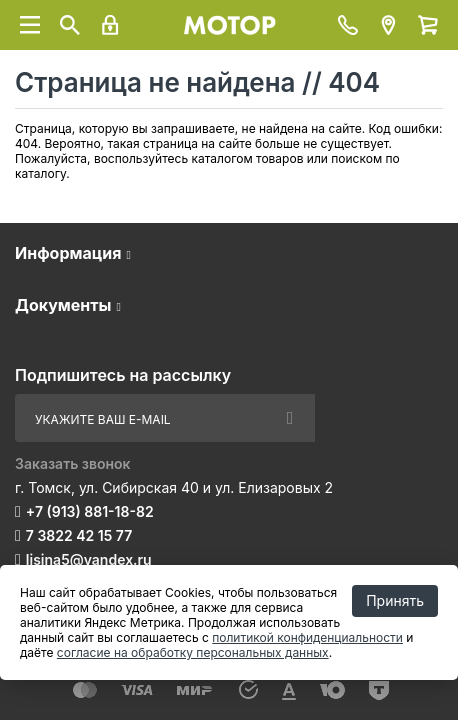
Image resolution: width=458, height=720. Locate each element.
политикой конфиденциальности (307, 637)
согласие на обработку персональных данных (193, 652)
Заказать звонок (73, 463)
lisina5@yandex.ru (89, 559)
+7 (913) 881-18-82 (90, 511)
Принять (395, 600)
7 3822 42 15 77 (79, 535)
